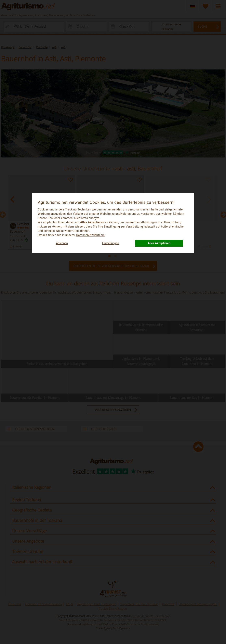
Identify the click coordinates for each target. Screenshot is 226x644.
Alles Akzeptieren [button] (159, 243)
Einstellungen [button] (110, 243)
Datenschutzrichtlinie (90, 235)
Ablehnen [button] (62, 243)
